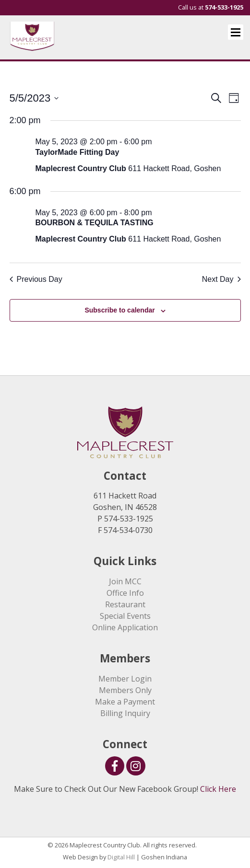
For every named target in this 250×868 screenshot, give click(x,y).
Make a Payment (125, 702)
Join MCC (125, 581)
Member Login (125, 679)
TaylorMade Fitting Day (77, 152)
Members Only (125, 690)
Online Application (125, 627)
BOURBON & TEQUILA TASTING (95, 223)
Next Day (221, 279)
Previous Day (36, 279)
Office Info (125, 593)
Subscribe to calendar (119, 310)
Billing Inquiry (125, 713)
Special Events (125, 616)
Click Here (218, 789)
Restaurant (125, 604)
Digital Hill (121, 857)
